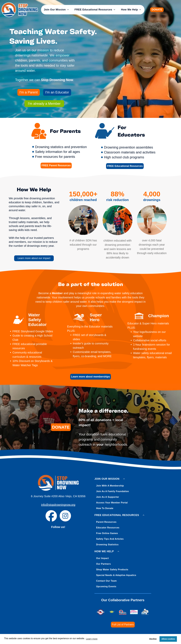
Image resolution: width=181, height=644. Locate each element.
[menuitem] (56, 10)
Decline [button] (153, 639)
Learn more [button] (92, 639)
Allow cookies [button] (168, 639)
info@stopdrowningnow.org (58, 505)
